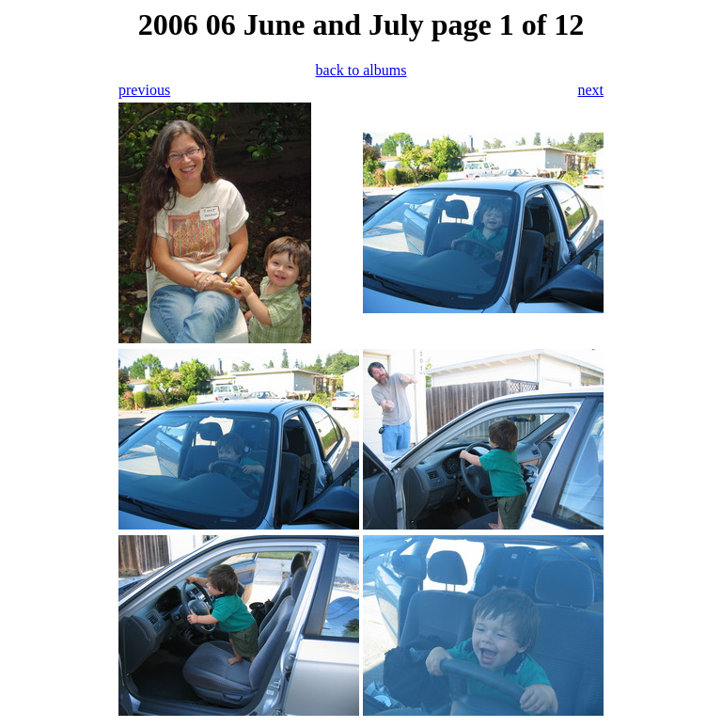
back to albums (361, 70)
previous (144, 90)
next (590, 90)
